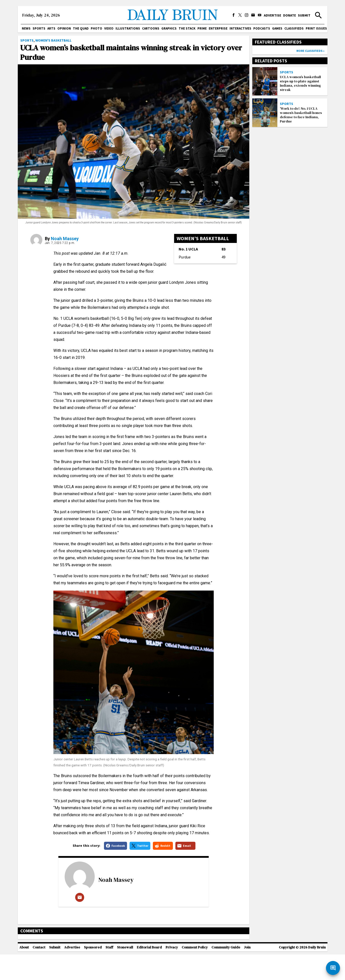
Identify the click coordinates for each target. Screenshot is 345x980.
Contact (39, 973)
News (26, 28)
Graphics (169, 28)
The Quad (81, 28)
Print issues (316, 28)
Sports (39, 28)
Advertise (272, 15)
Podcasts (262, 28)
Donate (290, 15)
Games (277, 28)
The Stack (187, 28)
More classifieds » (310, 51)
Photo (96, 28)
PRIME (202, 28)
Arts (51, 28)
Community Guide (226, 973)
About (24, 973)
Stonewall (125, 973)
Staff (109, 973)
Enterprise (218, 28)
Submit (304, 15)
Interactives (240, 28)
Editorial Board (149, 973)
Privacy (172, 973)
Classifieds (294, 28)
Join (247, 973)
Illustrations (128, 28)
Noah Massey (65, 239)
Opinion (64, 28)
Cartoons (151, 28)
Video (109, 28)
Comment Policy (195, 973)
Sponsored (93, 973)
